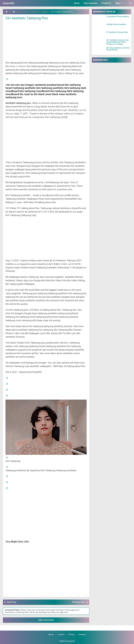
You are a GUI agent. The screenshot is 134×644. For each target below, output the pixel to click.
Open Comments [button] (46, 620)
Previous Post (79, 602)
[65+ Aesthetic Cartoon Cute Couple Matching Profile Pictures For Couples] (99, 42)
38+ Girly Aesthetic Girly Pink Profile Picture (118, 49)
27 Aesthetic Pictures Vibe (117, 32)
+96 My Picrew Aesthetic (116, 24)
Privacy (72, 635)
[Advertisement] (46, 40)
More (120, 3)
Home (77, 3)
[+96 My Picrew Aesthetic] (99, 27)
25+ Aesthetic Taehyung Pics (27, 18)
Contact (61, 635)
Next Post (12, 602)
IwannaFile (9, 3)
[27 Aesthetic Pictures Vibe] (99, 35)
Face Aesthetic (91, 3)
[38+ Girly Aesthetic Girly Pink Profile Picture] (99, 50)
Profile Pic (106, 3)
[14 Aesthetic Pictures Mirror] (99, 19)
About (51, 635)
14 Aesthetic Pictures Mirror (118, 17)
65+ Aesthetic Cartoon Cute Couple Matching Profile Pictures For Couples (118, 42)
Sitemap (82, 635)
